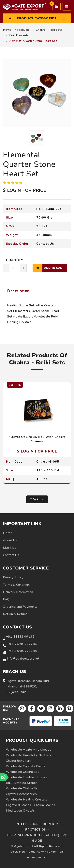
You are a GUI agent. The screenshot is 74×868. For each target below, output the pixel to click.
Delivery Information (18, 592)
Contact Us (45, 244)
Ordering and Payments (20, 607)
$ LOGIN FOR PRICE (24, 190)
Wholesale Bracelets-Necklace (29, 755)
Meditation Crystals (20, 811)
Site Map (10, 548)
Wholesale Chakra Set (22, 772)
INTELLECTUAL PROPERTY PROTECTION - (37, 827)
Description (18, 291)
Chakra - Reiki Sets (49, 30)
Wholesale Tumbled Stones (26, 777)
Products (23, 30)
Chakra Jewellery (18, 761)
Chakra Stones (45, 805)
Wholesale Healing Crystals (27, 800)
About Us (10, 540)
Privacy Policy (13, 577)
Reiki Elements (19, 35)
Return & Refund (15, 614)
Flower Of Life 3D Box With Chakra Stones (37, 439)
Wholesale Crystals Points (26, 766)
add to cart (48, 268)
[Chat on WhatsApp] (4, 777)
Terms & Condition (16, 585)
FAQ (6, 599)
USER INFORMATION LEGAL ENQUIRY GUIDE (37, 838)
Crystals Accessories (21, 794)
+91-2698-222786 (22, 644)
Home (7, 30)
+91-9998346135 (20, 637)
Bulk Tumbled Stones (22, 783)
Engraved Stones (19, 805)
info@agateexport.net (23, 659)
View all (37, 499)
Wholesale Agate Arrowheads (29, 750)
